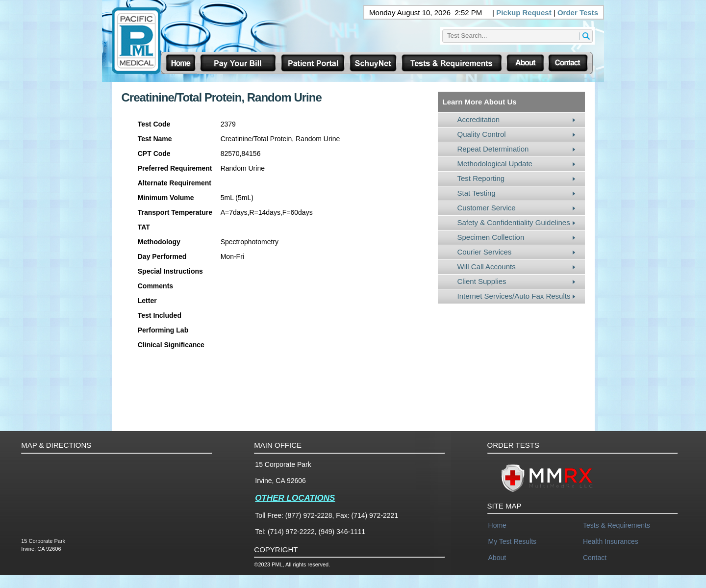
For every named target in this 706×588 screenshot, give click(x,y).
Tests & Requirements (617, 525)
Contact (595, 558)
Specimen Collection (491, 237)
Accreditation (479, 119)
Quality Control (482, 134)
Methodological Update (495, 164)
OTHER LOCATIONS (295, 498)
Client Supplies (482, 281)
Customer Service (487, 208)
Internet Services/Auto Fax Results (514, 296)
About (497, 558)
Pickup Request (524, 13)
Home (497, 525)
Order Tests (578, 13)
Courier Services (485, 252)
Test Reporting (481, 178)
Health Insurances (611, 541)
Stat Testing (477, 193)
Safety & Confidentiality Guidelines (514, 222)
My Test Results (513, 541)
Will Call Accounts (487, 267)
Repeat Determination (493, 149)
